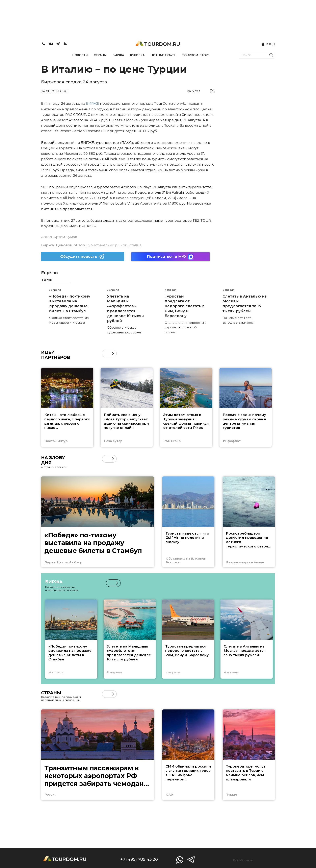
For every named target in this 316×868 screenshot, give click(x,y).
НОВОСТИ (80, 55)
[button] (113, 354)
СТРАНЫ (100, 55)
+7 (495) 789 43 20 (139, 859)
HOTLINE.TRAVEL (163, 55)
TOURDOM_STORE (196, 55)
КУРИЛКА (137, 55)
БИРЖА (118, 55)
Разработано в (243, 860)
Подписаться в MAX (170, 257)
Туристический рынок (107, 245)
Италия (135, 245)
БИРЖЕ (93, 103)
